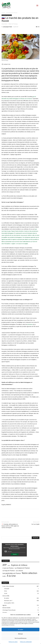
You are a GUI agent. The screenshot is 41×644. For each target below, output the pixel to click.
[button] (39, 615)
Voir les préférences (21, 638)
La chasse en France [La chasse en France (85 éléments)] (22, 568)
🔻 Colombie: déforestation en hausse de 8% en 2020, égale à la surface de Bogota (10, 526)
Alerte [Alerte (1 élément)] (9, 565)
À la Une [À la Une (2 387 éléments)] (11, 576)
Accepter (21, 630)
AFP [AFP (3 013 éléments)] (5, 565)
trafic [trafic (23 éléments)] (4, 576)
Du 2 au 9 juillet (36, 524)
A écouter (7, 589)
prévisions (30, 324)
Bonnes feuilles (6, 608)
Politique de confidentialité (26, 642)
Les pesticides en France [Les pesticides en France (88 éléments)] (12, 573)
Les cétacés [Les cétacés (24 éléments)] (19, 571)
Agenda (4, 605)
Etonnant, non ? (8, 601)
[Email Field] (16, 551)
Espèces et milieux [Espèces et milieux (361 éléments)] (19, 565)
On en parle (7, 603)
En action (7, 598)
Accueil (3, 13)
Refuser (21, 634)
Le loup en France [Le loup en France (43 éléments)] (9, 570)
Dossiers (5, 612)
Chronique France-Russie (12, 13)
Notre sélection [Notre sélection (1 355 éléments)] (29, 573)
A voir (6, 593)
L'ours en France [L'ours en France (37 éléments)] (8, 568)
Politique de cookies (13, 642)
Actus (4, 596)
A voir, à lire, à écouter (8, 586)
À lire (6, 591)
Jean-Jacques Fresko (8, 27)
